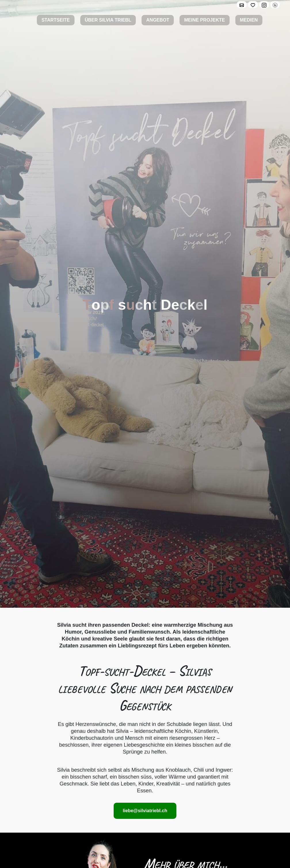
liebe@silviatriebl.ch (145, 811)
